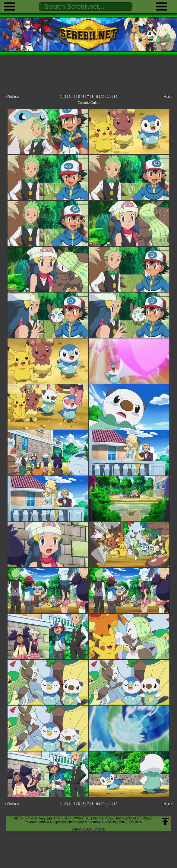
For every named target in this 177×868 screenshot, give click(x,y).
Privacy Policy (103, 818)
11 (109, 97)
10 (103, 97)
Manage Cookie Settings (134, 818)
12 (115, 97)
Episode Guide (88, 103)
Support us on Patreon (88, 829)
